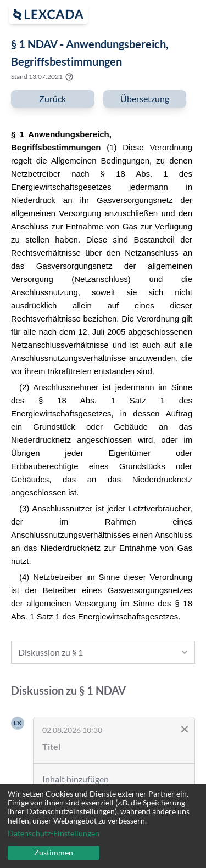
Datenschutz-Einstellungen (54, 833)
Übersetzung (145, 98)
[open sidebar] (48, 14)
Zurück (52, 98)
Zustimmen (54, 852)
